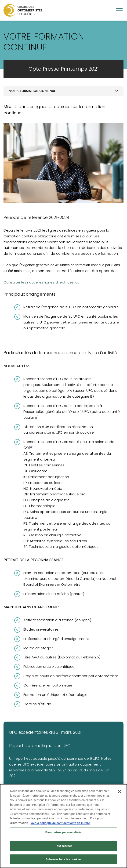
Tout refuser (64, 856)
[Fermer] (120, 802)
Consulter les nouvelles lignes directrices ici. (41, 282)
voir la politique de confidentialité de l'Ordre (60, 833)
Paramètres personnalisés (64, 843)
